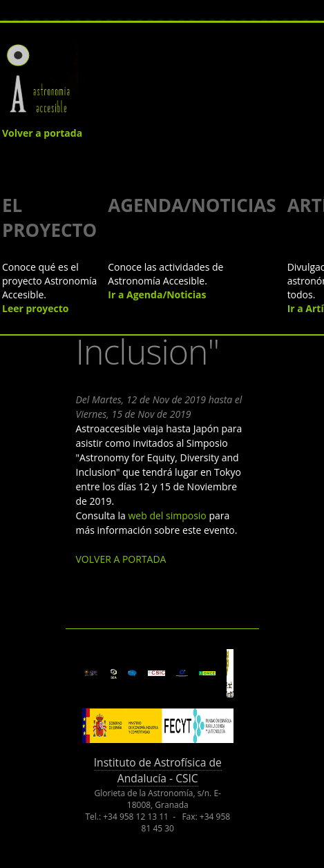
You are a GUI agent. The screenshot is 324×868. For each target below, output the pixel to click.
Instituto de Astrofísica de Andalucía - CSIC (158, 770)
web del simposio (167, 515)
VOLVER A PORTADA (121, 559)
